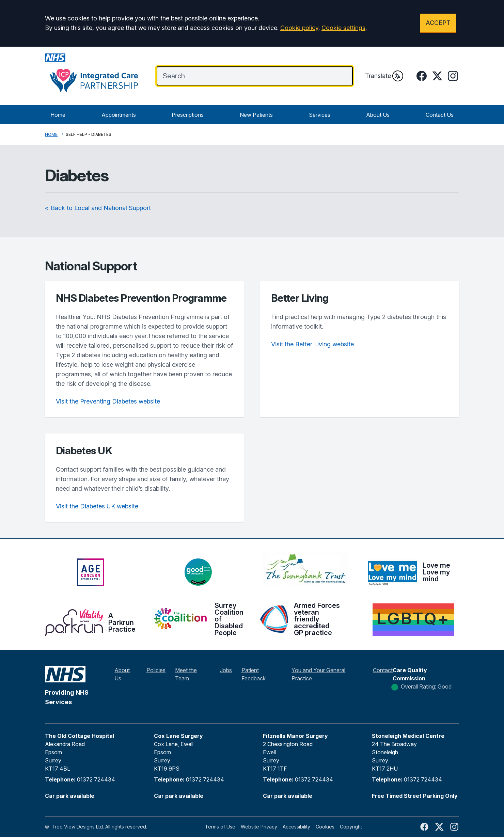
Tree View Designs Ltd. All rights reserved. (99, 827)
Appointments (119, 115)
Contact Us (440, 115)
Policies (156, 670)
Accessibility (296, 827)
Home (58, 115)
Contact (383, 670)
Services (320, 115)
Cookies (325, 827)
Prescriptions (188, 115)
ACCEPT (438, 23)
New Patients (256, 115)
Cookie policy (299, 28)
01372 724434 (96, 779)
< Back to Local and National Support (98, 208)
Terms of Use (220, 827)
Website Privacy (259, 827)
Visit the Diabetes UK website (97, 506)
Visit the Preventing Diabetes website (108, 401)
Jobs (226, 670)
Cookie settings (343, 28)
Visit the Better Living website (312, 344)
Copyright (351, 827)
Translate (384, 76)
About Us (378, 115)
